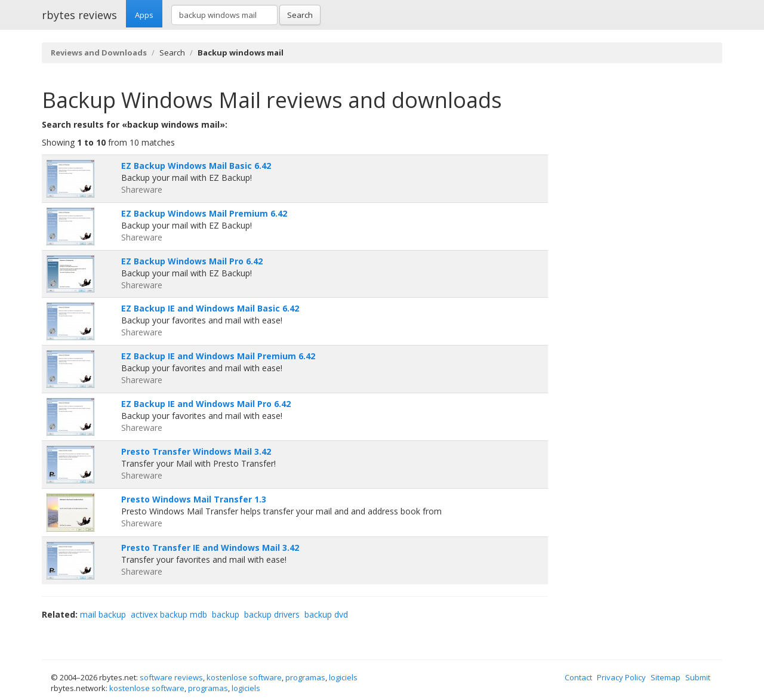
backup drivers (272, 614)
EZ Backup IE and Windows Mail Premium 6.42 (218, 356)
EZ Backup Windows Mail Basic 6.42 (196, 166)
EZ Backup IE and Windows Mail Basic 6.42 (210, 308)
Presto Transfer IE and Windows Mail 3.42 (210, 548)
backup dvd (326, 614)
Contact (578, 677)
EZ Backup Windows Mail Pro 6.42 (192, 261)
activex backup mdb (169, 614)
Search (300, 15)
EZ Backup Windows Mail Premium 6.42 (204, 213)
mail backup (103, 614)
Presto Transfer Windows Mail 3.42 (196, 451)
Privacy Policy (621, 677)
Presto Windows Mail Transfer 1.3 (194, 499)
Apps (144, 15)
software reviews (171, 677)
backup (226, 614)
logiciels (343, 677)
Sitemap (666, 677)
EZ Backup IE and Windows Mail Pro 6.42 (206, 404)
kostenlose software (244, 677)
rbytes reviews (79, 15)
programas (305, 677)
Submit (698, 677)
